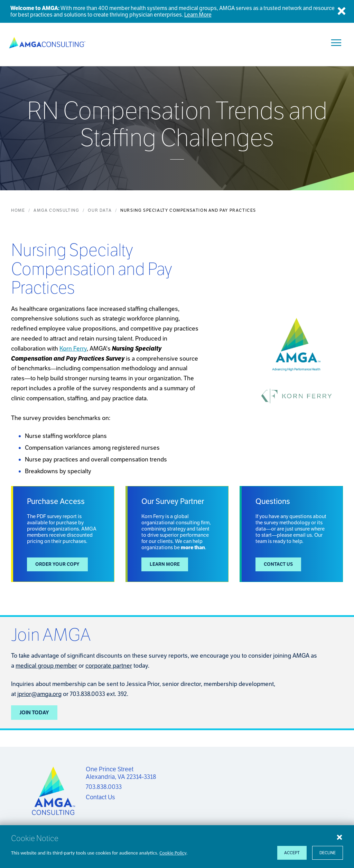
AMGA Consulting (56, 210)
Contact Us (278, 564)
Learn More (165, 564)
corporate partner (109, 666)
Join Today (34, 712)
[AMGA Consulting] (47, 43)
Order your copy (57, 564)
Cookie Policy (173, 853)
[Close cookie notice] (339, 837)
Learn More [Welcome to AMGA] (198, 15)
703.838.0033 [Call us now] (104, 787)
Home (18, 210)
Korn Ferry (73, 349)
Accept (292, 853)
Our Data (100, 210)
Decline (328, 853)
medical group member (46, 666)
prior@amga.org (40, 694)
